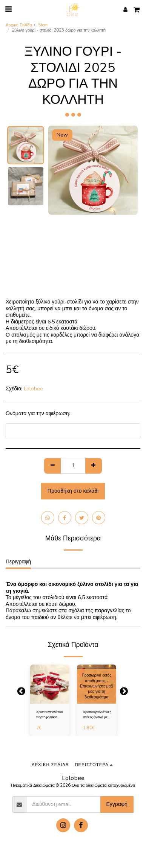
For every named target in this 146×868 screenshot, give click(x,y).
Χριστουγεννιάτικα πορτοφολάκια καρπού (50, 715)
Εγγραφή (117, 804)
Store (43, 25)
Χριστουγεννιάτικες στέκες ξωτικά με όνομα (97, 715)
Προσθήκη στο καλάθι (73, 491)
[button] (8, 9)
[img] (50, 684)
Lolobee (33, 389)
